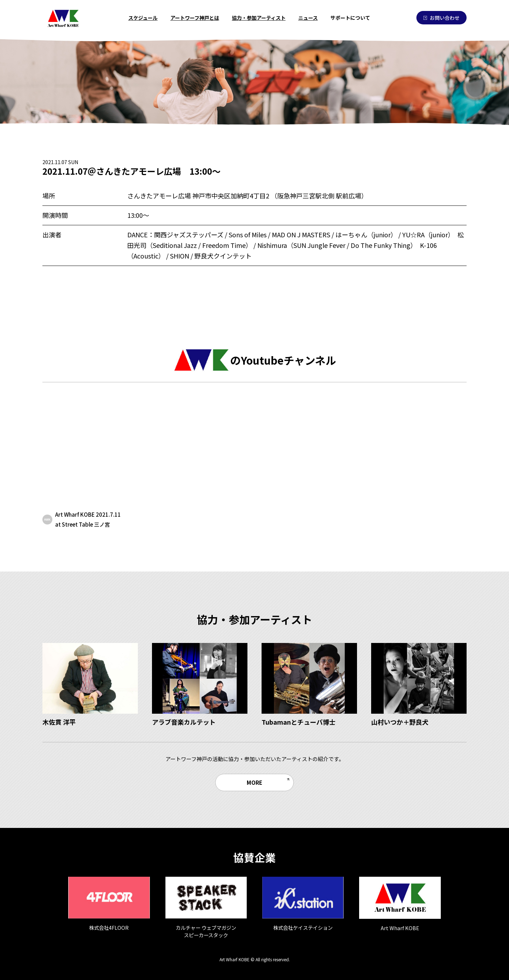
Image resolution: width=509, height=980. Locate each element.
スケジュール (143, 18)
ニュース (308, 18)
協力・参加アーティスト (259, 18)
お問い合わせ (441, 18)
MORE (255, 782)
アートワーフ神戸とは (195, 18)
